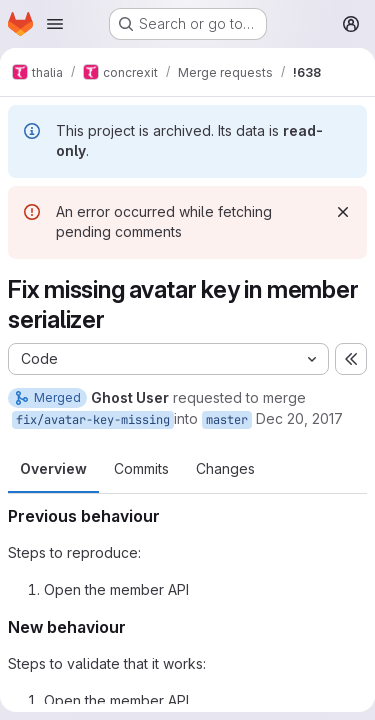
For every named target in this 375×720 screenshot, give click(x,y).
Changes (225, 468)
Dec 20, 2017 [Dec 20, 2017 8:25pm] (299, 418)
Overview (53, 468)
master (227, 420)
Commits (141, 468)
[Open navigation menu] (55, 24)
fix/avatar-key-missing (93, 420)
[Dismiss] (343, 212)
